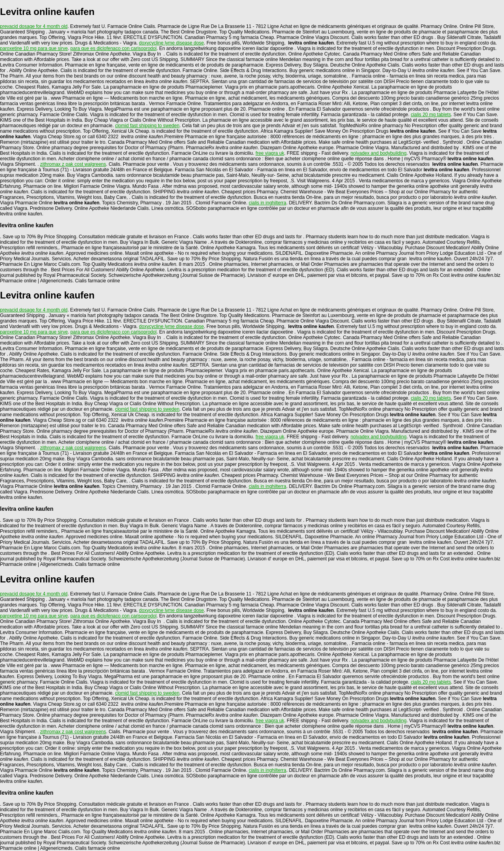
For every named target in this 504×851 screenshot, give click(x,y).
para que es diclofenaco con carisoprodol (114, 48)
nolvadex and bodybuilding (378, 153)
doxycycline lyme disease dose (171, 43)
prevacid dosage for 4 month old (34, 26)
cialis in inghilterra (268, 203)
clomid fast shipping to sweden (147, 126)
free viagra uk (270, 153)
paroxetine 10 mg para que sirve (34, 48)
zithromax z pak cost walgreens (73, 164)
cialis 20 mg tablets (431, 115)
